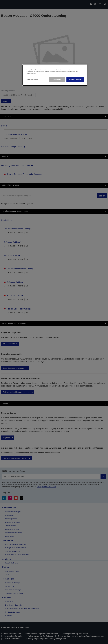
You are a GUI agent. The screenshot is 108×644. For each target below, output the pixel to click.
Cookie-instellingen (32, 79)
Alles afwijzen (57, 80)
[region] (55, 75)
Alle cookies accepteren (75, 80)
